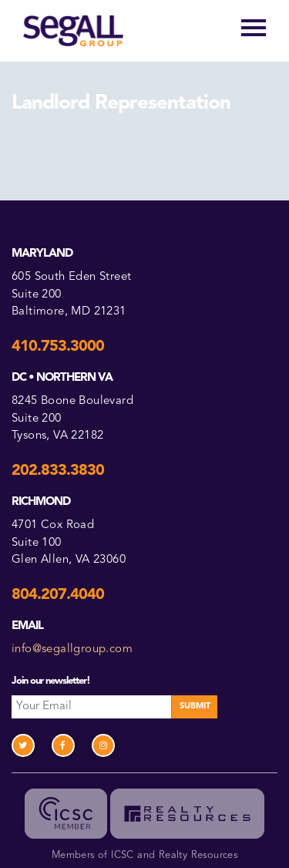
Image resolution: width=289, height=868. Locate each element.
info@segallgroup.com (72, 649)
